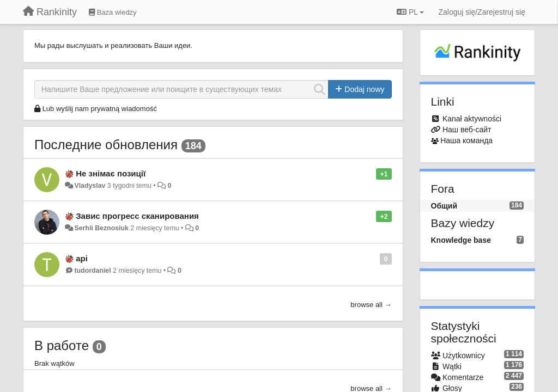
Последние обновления (106, 145)
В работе (62, 345)
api (82, 258)
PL (410, 12)
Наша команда (466, 140)
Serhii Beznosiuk (101, 228)
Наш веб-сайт (467, 130)
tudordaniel (92, 271)
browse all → (371, 305)
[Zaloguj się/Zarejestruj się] (482, 12)
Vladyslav (90, 186)
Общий (444, 206)
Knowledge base (461, 240)
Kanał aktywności (472, 119)
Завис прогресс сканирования (137, 216)
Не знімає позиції (111, 173)
